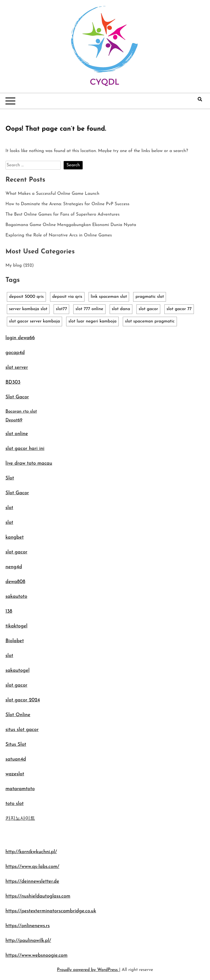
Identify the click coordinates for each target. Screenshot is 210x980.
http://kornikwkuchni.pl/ (31, 852)
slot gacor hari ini (25, 449)
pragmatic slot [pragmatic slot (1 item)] (150, 297)
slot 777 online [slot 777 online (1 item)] (89, 309)
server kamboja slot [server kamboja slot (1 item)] (28, 309)
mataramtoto (20, 789)
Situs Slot (16, 745)
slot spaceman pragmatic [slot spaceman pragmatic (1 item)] (150, 321)
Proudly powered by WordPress (88, 970)
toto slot (14, 804)
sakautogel (17, 671)
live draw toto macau (29, 463)
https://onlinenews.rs (28, 926)
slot (9, 508)
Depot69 (14, 420)
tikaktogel (16, 626)
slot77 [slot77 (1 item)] (61, 309)
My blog (14, 265)
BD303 (13, 382)
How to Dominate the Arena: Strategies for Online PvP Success (67, 204)
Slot (10, 478)
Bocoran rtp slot (21, 412)
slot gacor (16, 552)
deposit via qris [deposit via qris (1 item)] (67, 297)
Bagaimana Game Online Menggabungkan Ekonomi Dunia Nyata (71, 225)
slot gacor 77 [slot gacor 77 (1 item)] (179, 309)
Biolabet (15, 641)
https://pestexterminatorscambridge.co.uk (51, 911)
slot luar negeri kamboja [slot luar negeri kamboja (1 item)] (92, 321)
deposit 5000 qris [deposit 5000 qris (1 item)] (26, 297)
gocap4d (15, 353)
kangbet (15, 537)
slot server (17, 368)
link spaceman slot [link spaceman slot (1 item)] (109, 297)
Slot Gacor (17, 397)
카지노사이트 (20, 818)
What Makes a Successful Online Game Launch (52, 194)
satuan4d (16, 759)
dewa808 (15, 582)
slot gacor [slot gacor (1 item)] (148, 309)
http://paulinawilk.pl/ (28, 941)
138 (9, 611)
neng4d (14, 567)
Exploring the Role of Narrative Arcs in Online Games (59, 235)
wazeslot (15, 774)
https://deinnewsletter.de (32, 882)
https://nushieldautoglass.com (38, 896)
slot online (17, 434)
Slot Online (18, 715)
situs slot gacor (22, 730)
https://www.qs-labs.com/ (32, 867)
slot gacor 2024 (23, 700)
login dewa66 (20, 338)
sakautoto (16, 597)
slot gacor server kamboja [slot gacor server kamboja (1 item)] (34, 321)
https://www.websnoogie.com (37, 955)
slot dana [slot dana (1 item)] (121, 309)
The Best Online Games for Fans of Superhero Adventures (62, 215)
